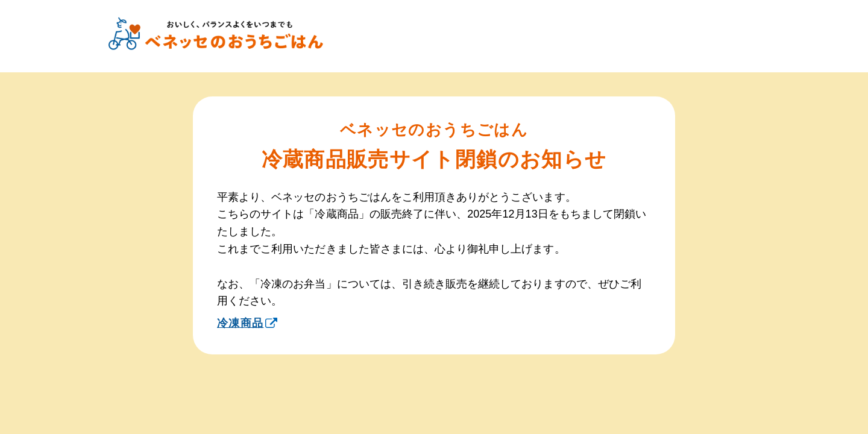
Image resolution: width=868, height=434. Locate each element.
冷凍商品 (247, 323)
